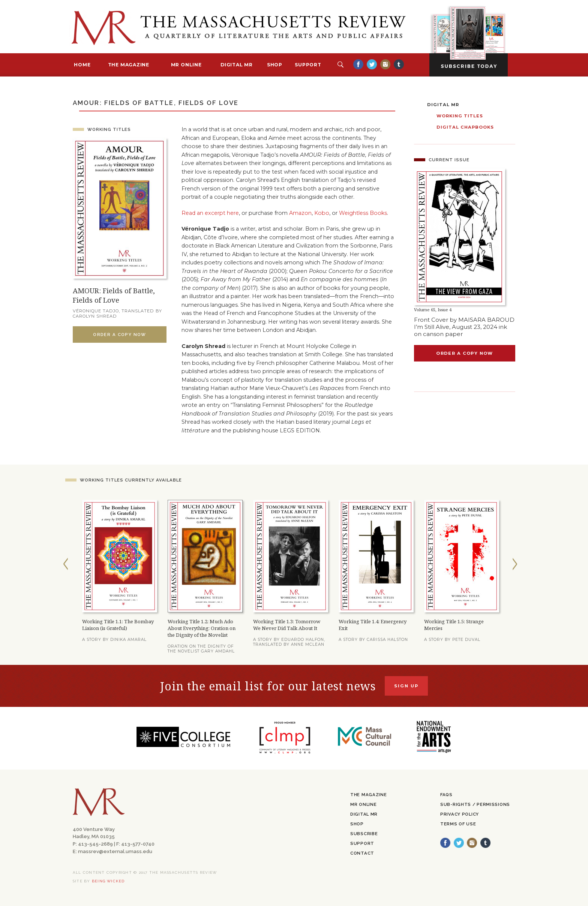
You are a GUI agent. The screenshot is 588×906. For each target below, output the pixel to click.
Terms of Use (458, 824)
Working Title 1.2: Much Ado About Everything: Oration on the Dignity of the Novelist (202, 628)
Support (308, 65)
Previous (66, 564)
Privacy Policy (460, 814)
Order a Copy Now (120, 334)
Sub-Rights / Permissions (475, 804)
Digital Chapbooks (465, 127)
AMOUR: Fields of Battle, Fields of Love (114, 295)
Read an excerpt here (210, 213)
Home (82, 65)
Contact (362, 853)
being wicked (108, 881)
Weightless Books (363, 213)
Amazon (300, 213)
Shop (275, 65)
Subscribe (364, 834)
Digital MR (237, 65)
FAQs (446, 795)
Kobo (322, 213)
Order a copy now (465, 353)
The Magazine (129, 65)
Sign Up (406, 686)
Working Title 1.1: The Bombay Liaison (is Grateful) (118, 625)
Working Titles (109, 129)
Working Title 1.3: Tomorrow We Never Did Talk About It (287, 625)
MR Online (186, 65)
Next (515, 564)
